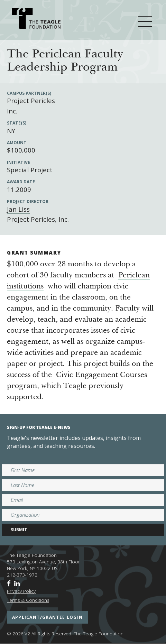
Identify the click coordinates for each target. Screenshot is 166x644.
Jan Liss (18, 209)
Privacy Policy (21, 591)
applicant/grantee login (47, 617)
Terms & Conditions (28, 600)
